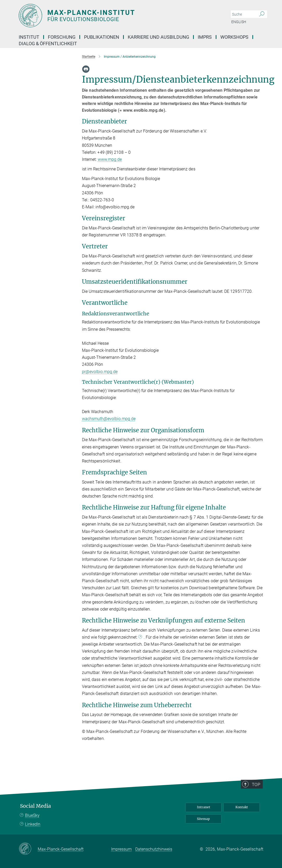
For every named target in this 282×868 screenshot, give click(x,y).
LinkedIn (33, 824)
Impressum (121, 849)
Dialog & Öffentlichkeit (48, 44)
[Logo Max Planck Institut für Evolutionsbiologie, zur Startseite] (116, 16)
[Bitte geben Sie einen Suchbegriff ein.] (243, 14)
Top (259, 800)
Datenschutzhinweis (154, 849)
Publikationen (102, 37)
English (239, 22)
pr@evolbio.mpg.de (100, 372)
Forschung (62, 37)
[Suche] (262, 14)
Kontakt (242, 807)
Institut (29, 37)
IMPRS (205, 37)
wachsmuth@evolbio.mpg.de (109, 419)
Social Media (36, 806)
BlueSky (32, 815)
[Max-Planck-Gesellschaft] (28, 849)
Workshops (234, 37)
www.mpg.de (110, 159)
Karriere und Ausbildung (158, 37)
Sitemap (203, 819)
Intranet (204, 807)
